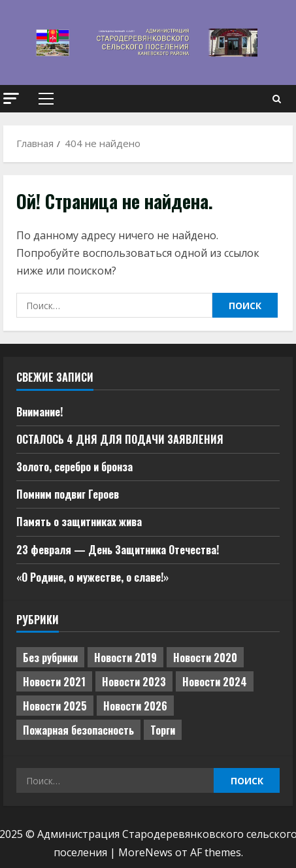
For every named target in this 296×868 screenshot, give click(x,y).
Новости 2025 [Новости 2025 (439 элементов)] (55, 706)
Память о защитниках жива (79, 522)
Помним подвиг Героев (68, 494)
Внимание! (40, 412)
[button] (11, 98)
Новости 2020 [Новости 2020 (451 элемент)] (205, 658)
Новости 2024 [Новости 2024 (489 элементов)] (215, 682)
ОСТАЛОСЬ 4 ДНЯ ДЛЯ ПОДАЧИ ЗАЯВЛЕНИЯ (120, 439)
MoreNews (145, 852)
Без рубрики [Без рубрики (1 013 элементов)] (50, 658)
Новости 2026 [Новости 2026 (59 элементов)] (135, 706)
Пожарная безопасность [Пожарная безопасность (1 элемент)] (78, 730)
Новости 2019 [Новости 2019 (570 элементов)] (125, 658)
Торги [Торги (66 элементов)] (163, 730)
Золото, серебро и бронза (74, 467)
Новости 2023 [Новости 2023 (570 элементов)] (134, 682)
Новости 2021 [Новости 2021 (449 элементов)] (54, 682)
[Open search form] (277, 99)
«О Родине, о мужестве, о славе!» (92, 577)
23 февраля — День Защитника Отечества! (118, 550)
